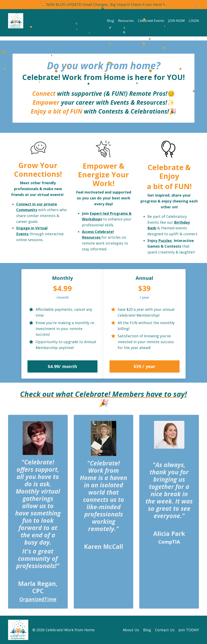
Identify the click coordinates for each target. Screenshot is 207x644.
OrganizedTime (38, 599)
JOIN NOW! (176, 21)
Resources (126, 21)
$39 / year (145, 366)
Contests (173, 246)
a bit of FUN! (169, 186)
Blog (110, 21)
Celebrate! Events (151, 21)
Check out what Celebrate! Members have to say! (103, 394)
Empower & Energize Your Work (103, 175)
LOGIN (194, 21)
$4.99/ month (62, 366)
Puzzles (165, 241)
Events (120, 102)
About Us (131, 630)
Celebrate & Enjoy (169, 172)
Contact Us (165, 630)
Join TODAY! (189, 630)
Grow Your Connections (37, 170)
